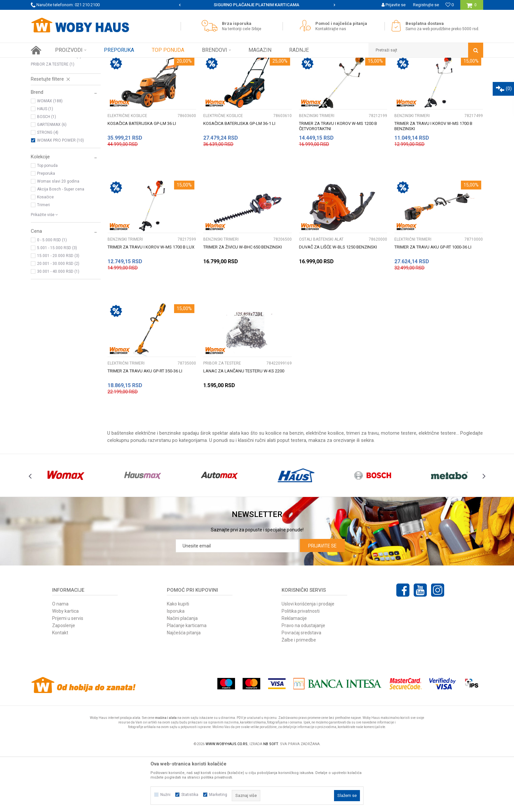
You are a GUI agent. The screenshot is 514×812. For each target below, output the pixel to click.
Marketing (218, 795)
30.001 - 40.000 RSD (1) (58, 329)
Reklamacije (294, 676)
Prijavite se (322, 604)
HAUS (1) (45, 167)
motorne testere (399, 491)
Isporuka (176, 669)
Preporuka (46, 231)
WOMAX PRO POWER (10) (60, 198)
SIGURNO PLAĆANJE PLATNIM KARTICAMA (257, 5)
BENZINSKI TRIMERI (51, 98)
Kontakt (60, 690)
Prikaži (415, 75)
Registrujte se (426, 5)
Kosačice (45, 255)
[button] (426, 50)
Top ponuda (47, 223)
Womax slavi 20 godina (58, 239)
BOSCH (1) (47, 174)
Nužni (165, 795)
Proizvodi (77, 63)
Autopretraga (292, 75)
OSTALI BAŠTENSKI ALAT (56, 114)
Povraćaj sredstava (301, 690)
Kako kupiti (178, 662)
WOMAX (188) (50, 159)
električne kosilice (325, 491)
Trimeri (43, 263)
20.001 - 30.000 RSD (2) (58, 321)
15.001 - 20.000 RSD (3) (58, 313)
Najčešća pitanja (184, 690)
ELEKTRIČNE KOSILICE (54, 90)
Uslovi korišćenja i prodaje (308, 662)
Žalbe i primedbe (299, 698)
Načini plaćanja (182, 676)
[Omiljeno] (450, 5)
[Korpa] (472, 7)
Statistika (190, 795)
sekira (367, 498)
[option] (257, 5)
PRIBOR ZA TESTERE (53, 122)
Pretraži (253, 86)
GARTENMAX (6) (52, 182)
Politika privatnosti (301, 669)
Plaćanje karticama (187, 683)
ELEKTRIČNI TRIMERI (52, 106)
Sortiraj (320, 75)
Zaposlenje (64, 683)
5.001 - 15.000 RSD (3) (57, 306)
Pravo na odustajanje (303, 683)
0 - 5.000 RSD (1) (52, 298)
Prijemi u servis (68, 676)
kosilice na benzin (285, 491)
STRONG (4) (48, 190)
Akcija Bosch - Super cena (61, 247)
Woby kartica (65, 669)
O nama (60, 662)
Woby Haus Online (47, 63)
